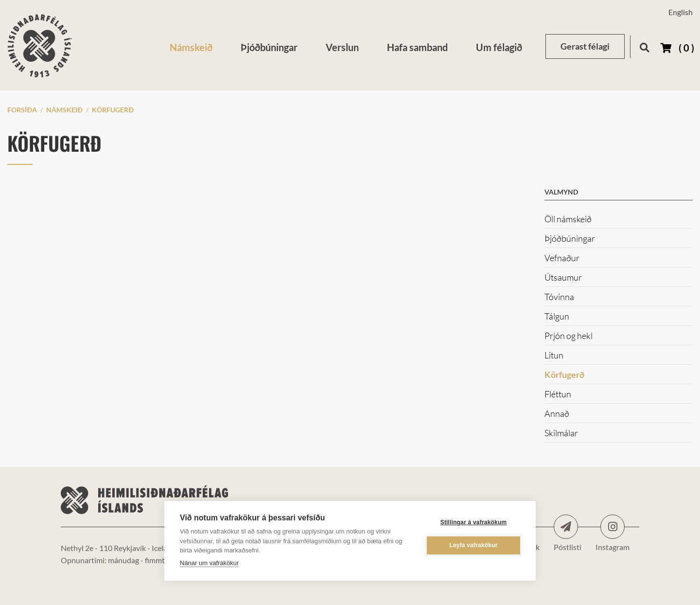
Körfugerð (113, 110)
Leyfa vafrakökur (473, 545)
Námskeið (64, 110)
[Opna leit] (644, 46)
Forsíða (22, 110)
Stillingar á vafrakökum (474, 522)
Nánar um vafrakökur (209, 563)
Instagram (612, 527)
